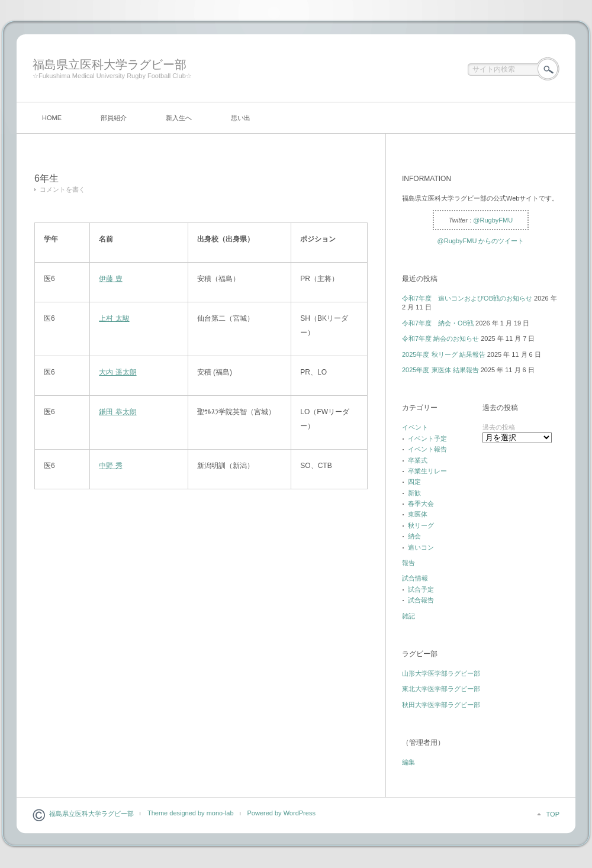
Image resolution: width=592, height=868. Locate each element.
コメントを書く (62, 189)
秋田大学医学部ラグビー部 (441, 705)
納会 (414, 536)
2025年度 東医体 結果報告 (440, 370)
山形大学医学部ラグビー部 (441, 673)
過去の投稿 (499, 427)
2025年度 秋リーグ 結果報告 (444, 354)
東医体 (418, 514)
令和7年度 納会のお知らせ (440, 338)
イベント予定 (427, 438)
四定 (414, 482)
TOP (553, 814)
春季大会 (421, 504)
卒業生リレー (427, 471)
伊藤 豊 (110, 279)
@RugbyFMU (493, 220)
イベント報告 (427, 449)
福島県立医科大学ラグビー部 (110, 64)
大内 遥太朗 (118, 372)
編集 (408, 762)
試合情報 (415, 578)
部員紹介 (114, 118)
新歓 (414, 493)
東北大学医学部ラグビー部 (441, 689)
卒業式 (418, 460)
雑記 (408, 616)
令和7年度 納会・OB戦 (438, 323)
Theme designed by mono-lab (191, 813)
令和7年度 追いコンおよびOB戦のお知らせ (467, 298)
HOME (52, 118)
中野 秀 (110, 466)
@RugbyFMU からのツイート (481, 241)
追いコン (421, 547)
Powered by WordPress (281, 813)
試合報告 (421, 600)
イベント (415, 427)
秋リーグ (421, 525)
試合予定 (421, 589)
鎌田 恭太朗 (118, 412)
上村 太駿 (114, 318)
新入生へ (179, 118)
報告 (408, 563)
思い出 (241, 118)
